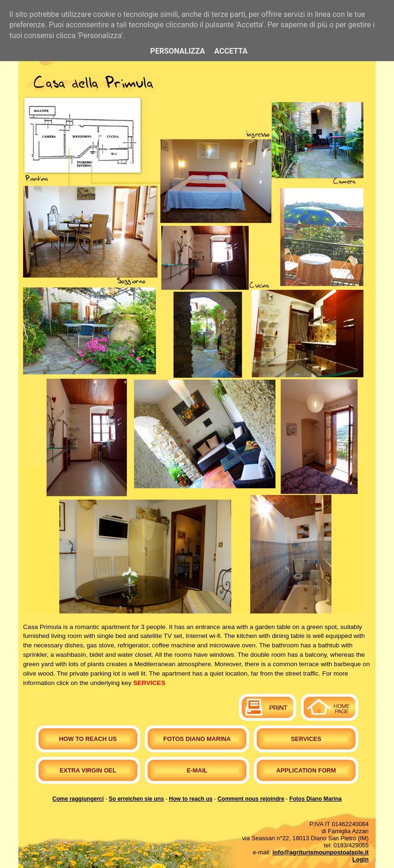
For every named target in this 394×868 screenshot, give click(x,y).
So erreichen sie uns (136, 799)
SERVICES (149, 683)
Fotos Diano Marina (197, 739)
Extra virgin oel (88, 770)
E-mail (197, 770)
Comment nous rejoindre (251, 799)
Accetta (231, 51)
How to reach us (88, 739)
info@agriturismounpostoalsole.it (321, 852)
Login (360, 859)
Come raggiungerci (78, 799)
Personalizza (178, 51)
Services (306, 739)
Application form (306, 770)
